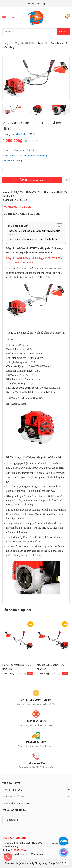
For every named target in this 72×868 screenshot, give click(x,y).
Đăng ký (30, 3)
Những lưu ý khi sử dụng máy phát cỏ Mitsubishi (33, 239)
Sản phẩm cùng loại (17, 610)
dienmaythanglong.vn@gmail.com (26, 854)
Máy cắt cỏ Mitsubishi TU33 (22, 248)
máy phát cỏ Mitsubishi (49, 457)
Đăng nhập (41, 3)
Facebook (13, 820)
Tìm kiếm (63, 32)
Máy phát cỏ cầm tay (51, 248)
